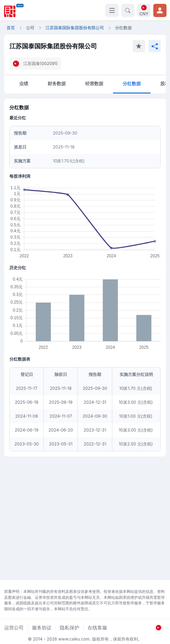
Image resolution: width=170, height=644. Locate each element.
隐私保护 (70, 627)
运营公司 (14, 627)
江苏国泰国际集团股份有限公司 (75, 28)
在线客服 (97, 627)
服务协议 (42, 627)
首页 (11, 28)
